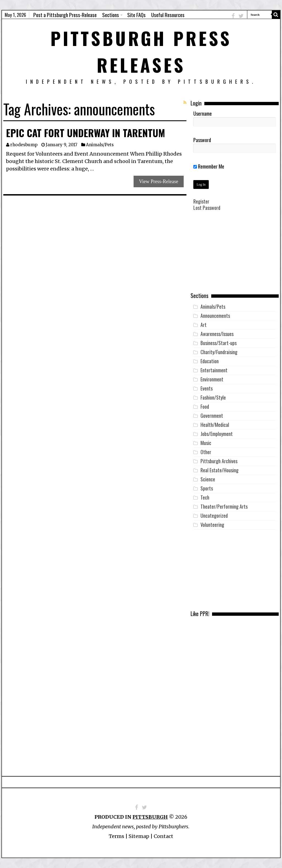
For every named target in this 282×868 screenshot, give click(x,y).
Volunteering (212, 525)
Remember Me (209, 166)
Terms (116, 836)
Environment (212, 379)
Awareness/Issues (217, 334)
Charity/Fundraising (219, 352)
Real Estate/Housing (219, 470)
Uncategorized (214, 516)
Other (206, 452)
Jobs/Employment (217, 434)
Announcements (215, 316)
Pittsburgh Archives (219, 461)
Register (201, 201)
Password (202, 140)
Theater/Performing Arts (224, 506)
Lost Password (207, 208)
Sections (111, 15)
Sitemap (139, 836)
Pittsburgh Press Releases (141, 51)
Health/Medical (215, 425)
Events (207, 388)
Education (210, 361)
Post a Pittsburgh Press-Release (65, 15)
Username (203, 113)
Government (212, 416)
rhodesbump (24, 145)
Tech (205, 497)
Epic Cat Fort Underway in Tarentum (86, 133)
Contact (163, 836)
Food (205, 406)
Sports (207, 488)
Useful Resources (168, 15)
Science (208, 479)
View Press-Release (159, 181)
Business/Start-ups (219, 343)
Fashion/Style (213, 397)
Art (204, 325)
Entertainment (214, 370)
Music (206, 443)
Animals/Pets (100, 145)
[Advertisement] (235, 256)
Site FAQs (136, 15)
